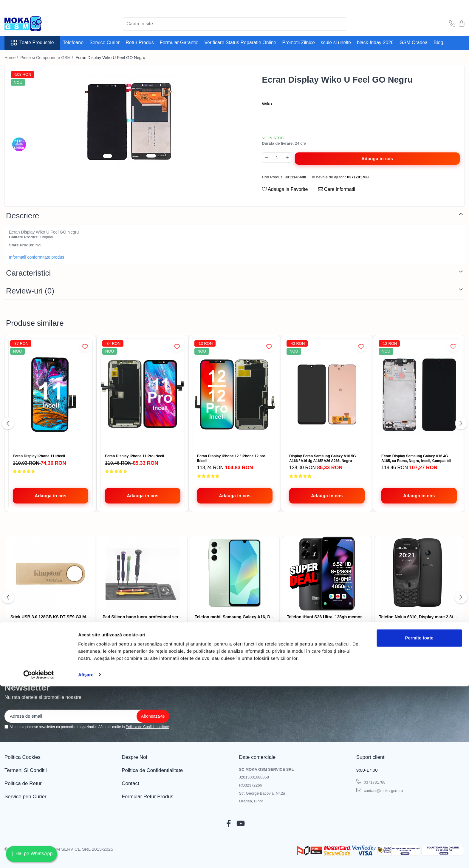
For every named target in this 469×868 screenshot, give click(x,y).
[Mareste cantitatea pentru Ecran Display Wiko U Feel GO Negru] (287, 157)
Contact (130, 783)
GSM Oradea (414, 43)
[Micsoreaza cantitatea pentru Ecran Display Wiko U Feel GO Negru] (267, 157)
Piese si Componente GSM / (47, 58)
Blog (438, 43)
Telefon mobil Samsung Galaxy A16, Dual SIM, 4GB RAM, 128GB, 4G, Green (270, 617)
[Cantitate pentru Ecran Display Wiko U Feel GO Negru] (277, 157)
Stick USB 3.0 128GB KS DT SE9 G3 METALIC (55, 617)
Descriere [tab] (23, 216)
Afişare (86, 856)
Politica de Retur (23, 783)
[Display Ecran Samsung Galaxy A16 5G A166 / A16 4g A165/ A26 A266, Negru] (327, 395)
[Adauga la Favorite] (85, 346)
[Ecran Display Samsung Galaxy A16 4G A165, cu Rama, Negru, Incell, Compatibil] (419, 395)
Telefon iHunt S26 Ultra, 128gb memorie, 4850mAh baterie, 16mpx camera (360, 617)
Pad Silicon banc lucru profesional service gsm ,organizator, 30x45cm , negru (179, 617)
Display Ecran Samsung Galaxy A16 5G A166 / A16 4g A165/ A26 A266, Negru (323, 458)
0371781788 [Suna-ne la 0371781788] (371, 782)
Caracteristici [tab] (28, 273)
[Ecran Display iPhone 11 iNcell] (51, 395)
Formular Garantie (179, 43)
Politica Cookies (23, 757)
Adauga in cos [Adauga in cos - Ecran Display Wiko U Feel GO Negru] (377, 159)
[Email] (87, 716)
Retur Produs (140, 43)
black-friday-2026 (375, 43)
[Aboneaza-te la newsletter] (153, 716)
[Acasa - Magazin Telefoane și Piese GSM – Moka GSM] (34, 24)
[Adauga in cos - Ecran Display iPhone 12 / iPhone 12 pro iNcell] (235, 496)
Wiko (267, 104)
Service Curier (105, 43)
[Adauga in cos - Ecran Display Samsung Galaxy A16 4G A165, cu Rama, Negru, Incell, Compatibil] (419, 496)
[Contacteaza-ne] (452, 24)
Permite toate (419, 820)
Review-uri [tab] (30, 291)
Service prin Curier (25, 797)
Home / (12, 58)
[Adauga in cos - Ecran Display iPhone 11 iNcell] (51, 496)
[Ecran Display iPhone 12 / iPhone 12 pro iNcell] (235, 395)
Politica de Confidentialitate (147, 727)
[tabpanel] (128, 119)
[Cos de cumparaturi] (461, 24)
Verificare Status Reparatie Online (240, 43)
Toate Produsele (32, 43)
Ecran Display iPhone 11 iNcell (39, 456)
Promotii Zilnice (299, 43)
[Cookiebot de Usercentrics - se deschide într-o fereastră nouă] (39, 856)
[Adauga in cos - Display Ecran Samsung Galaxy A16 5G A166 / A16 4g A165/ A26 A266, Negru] (327, 496)
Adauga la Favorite (285, 189)
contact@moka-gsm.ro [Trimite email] (380, 790)
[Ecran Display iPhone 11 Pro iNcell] (143, 395)
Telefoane (73, 43)
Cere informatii (337, 189)
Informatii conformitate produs (37, 257)
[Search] (234, 24)
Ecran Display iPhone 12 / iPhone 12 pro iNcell (231, 458)
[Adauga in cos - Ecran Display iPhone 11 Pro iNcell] (143, 496)
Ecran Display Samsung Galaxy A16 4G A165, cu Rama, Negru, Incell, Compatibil (416, 458)
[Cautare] (340, 24)
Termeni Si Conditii (26, 770)
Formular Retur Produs (147, 797)
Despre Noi (134, 757)
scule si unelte (336, 43)
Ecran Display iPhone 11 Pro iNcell (134, 456)
